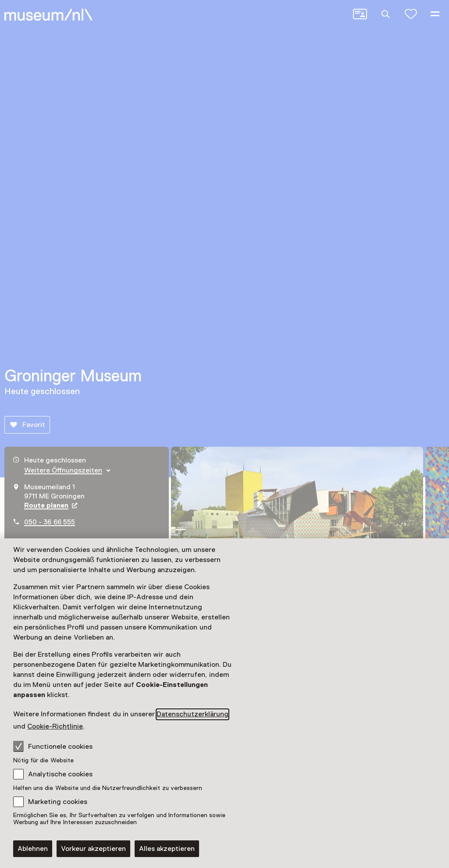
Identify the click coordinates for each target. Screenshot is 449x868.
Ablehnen (33, 849)
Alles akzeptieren (167, 849)
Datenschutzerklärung (192, 714)
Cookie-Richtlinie (55, 726)
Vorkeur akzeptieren (93, 849)
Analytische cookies (60, 774)
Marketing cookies (58, 802)
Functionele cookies (53, 746)
